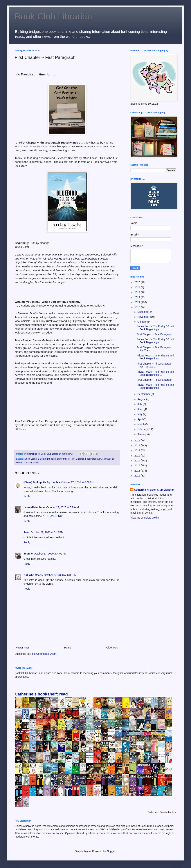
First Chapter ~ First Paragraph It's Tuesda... (155, 365)
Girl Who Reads (33, 575)
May (140, 414)
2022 (138, 297)
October (142, 322)
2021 (138, 302)
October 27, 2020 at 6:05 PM (60, 575)
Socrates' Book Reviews (33, 146)
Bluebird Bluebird (47, 459)
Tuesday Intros (31, 463)
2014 (138, 465)
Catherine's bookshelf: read (41, 694)
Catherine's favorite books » (162, 812)
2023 (138, 292)
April (140, 419)
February (143, 429)
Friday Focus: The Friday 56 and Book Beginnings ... (155, 373)
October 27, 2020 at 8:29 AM (63, 507)
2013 (138, 471)
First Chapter (77, 459)
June (140, 409)
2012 (138, 476)
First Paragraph (93, 459)
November (144, 317)
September (144, 394)
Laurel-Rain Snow (34, 507)
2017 (138, 450)
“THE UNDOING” (53, 516)
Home (67, 648)
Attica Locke (30, 459)
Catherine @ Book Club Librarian (154, 490)
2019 (138, 441)
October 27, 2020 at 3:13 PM (47, 532)
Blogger (111, 851)
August (142, 399)
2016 (138, 456)
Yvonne (28, 554)
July (140, 404)
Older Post (112, 648)
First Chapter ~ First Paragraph (155, 334)
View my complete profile (145, 518)
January (142, 434)
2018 (138, 445)
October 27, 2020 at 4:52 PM (50, 554)
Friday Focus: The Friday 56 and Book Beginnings (155, 328)
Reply (27, 496)
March (141, 424)
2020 (138, 307)
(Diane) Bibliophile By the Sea (42, 482)
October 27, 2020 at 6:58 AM (77, 482)
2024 (138, 287)
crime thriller (63, 459)
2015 (138, 461)
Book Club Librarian (53, 16)
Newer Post (22, 648)
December (144, 312)
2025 (138, 282)
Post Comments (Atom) (44, 654)
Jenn (27, 532)
